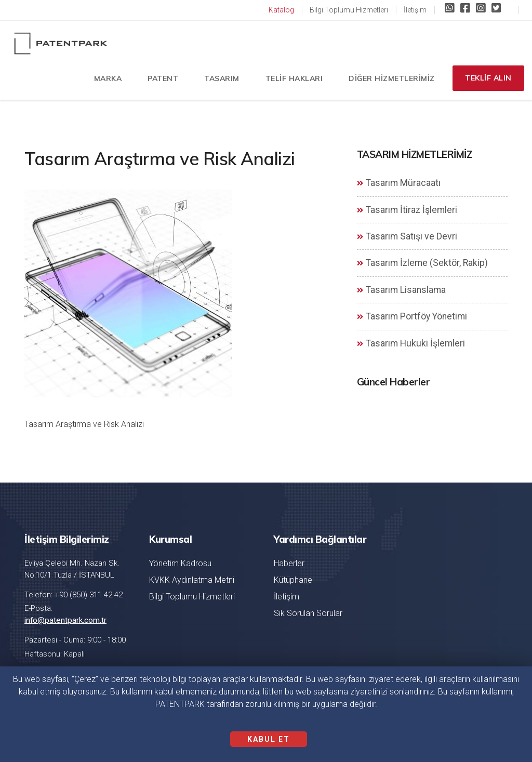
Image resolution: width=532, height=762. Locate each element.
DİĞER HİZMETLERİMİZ (389, 81)
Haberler (289, 563)
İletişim (415, 10)
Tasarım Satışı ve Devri (407, 236)
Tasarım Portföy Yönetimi (412, 316)
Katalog (281, 10)
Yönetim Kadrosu (180, 563)
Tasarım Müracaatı (399, 183)
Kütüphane (293, 580)
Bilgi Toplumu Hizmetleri (349, 10)
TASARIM (219, 81)
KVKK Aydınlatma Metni (192, 580)
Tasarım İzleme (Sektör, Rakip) (422, 263)
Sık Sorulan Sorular (308, 613)
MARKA (105, 81)
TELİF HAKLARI (291, 81)
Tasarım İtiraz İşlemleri (407, 210)
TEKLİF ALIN (487, 81)
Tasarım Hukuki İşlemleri (411, 343)
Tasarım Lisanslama (401, 290)
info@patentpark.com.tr (65, 620)
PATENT (160, 81)
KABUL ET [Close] (269, 739)
